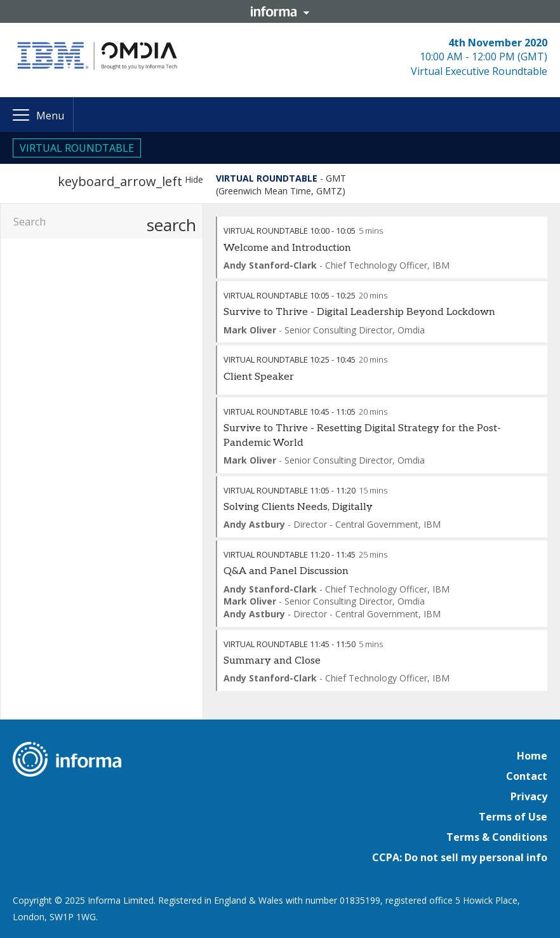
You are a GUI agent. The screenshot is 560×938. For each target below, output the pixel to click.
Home (532, 756)
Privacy (529, 796)
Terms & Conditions (497, 837)
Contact (527, 776)
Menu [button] (50, 116)
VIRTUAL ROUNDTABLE (77, 148)
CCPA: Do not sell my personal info (460, 857)
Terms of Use (513, 817)
